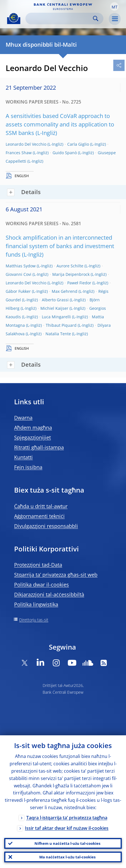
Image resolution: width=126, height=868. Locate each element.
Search (96, 19)
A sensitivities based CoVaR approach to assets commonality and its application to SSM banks (60, 124)
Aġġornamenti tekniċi (39, 516)
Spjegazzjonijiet (32, 437)
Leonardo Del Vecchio (26, 144)
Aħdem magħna (33, 427)
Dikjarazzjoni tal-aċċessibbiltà (49, 594)
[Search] (60, 19)
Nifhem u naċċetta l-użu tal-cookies (67, 843)
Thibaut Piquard (61, 325)
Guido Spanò (65, 153)
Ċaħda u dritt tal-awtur (41, 506)
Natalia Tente (58, 334)
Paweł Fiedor (79, 283)
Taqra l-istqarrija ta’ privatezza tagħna (67, 818)
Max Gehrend (65, 291)
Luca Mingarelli (56, 317)
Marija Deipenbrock (71, 274)
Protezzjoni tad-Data (38, 565)
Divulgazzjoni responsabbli (46, 526)
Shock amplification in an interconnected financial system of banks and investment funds (60, 246)
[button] (114, 7)
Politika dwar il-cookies (42, 585)
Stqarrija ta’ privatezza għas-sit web (56, 575)
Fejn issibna (28, 467)
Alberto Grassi (55, 300)
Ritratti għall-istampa (39, 447)
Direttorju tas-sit (34, 620)
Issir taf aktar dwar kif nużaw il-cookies (67, 828)
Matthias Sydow (21, 266)
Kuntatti (23, 457)
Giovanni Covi (19, 274)
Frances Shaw (19, 153)
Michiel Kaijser (54, 308)
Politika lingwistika (36, 604)
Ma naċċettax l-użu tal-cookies (67, 857)
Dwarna (23, 418)
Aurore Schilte (70, 266)
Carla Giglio (78, 144)
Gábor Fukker (18, 291)
